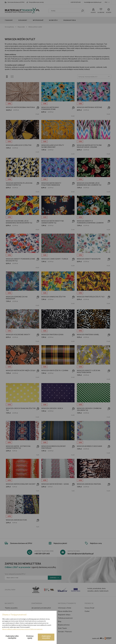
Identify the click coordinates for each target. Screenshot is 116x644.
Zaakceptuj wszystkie (46, 637)
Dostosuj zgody (30, 637)
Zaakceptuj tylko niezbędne (12, 637)
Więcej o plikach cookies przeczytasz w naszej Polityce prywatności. (22, 629)
